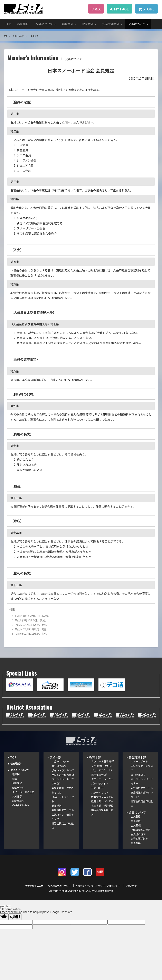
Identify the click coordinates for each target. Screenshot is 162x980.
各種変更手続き (139, 838)
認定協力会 (18, 801)
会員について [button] (138, 24)
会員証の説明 (138, 834)
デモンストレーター (102, 779)
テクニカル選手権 (103, 761)
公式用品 (17, 796)
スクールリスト (100, 792)
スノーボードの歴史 (23, 792)
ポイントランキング (63, 770)
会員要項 (136, 825)
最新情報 (23, 24)
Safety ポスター (139, 775)
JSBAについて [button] (45, 24)
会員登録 (136, 816)
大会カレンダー (60, 761)
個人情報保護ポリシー (59, 886)
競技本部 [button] (69, 24)
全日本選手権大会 (63, 775)
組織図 (16, 774)
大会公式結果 (59, 766)
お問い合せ (131, 886)
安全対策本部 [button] (112, 24)
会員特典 (136, 843)
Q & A (96, 9)
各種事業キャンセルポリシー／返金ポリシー (98, 886)
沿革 (15, 779)
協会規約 (17, 783)
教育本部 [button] (89, 24)
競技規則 (57, 805)
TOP (8, 24)
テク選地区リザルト (102, 766)
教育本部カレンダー (102, 801)
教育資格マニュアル (102, 797)
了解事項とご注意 (141, 830)
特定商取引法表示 (34, 886)
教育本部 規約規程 (102, 805)
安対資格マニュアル (142, 788)
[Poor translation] (15, 917)
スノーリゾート (139, 761)
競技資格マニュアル (63, 810)
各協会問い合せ (21, 805)
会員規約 (136, 821)
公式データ (18, 787)
